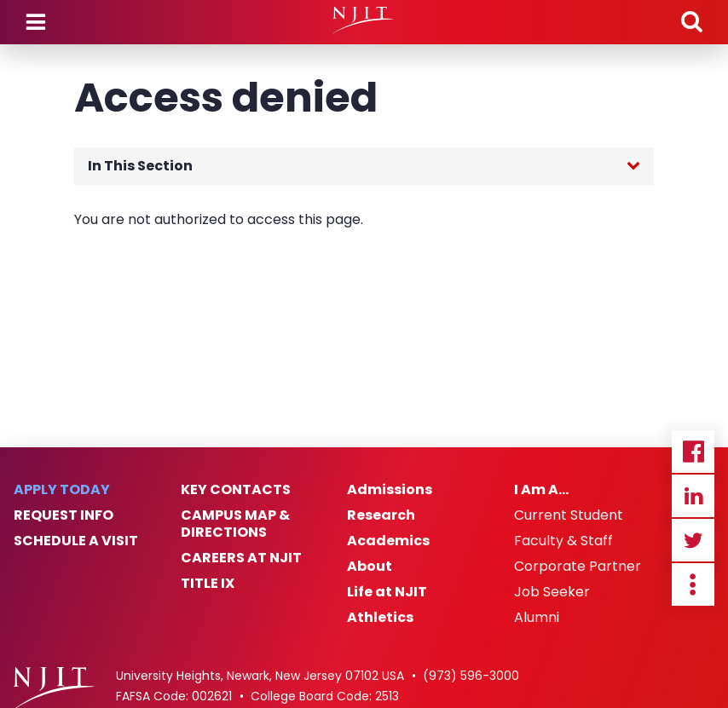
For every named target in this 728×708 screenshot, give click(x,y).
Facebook (693, 452)
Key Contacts (236, 490)
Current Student (569, 515)
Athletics (380, 618)
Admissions (390, 490)
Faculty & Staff (563, 541)
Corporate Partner (578, 567)
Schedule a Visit (76, 541)
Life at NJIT (387, 592)
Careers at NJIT (241, 558)
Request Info (64, 515)
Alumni (537, 618)
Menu (36, 22)
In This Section (140, 166)
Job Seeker (552, 592)
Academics (388, 541)
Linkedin (693, 496)
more (693, 584)
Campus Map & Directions (235, 524)
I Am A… (541, 490)
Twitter (693, 540)
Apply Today (62, 490)
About (370, 567)
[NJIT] (364, 20)
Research (381, 515)
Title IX (208, 584)
